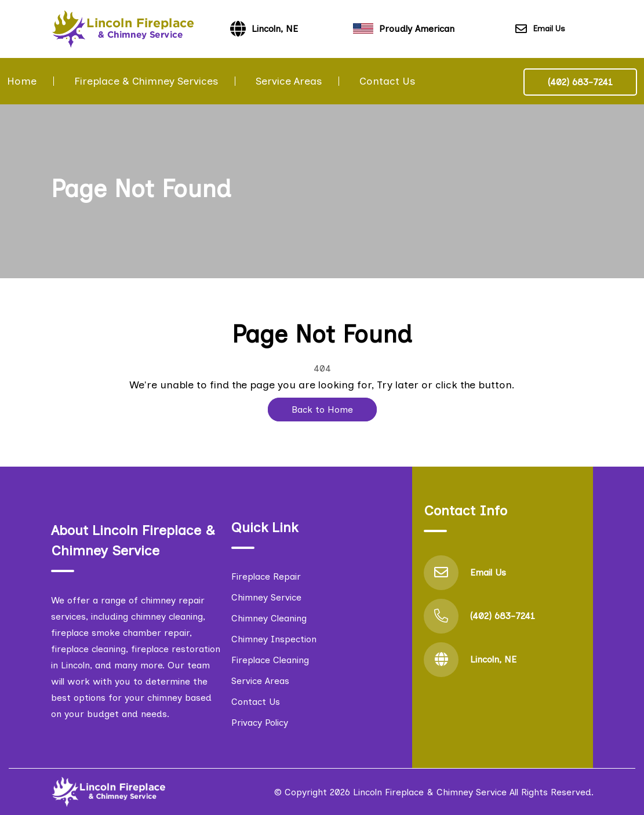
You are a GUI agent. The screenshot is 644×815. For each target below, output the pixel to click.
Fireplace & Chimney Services (146, 81)
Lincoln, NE (493, 659)
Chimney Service (266, 597)
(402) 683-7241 (580, 82)
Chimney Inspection (274, 639)
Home (22, 81)
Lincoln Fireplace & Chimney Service (430, 792)
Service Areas (289, 81)
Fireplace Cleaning (270, 660)
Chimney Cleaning (269, 618)
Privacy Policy (260, 723)
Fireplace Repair (266, 576)
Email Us (540, 29)
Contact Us (387, 81)
